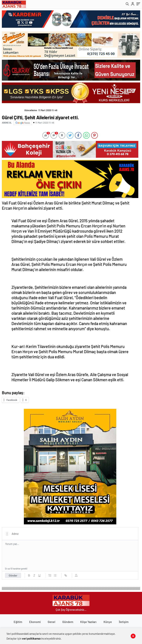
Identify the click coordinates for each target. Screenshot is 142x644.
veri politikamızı (31, 638)
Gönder (13, 575)
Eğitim (18, 622)
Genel (51, 622)
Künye (108, 622)
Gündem (68, 622)
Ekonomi (35, 622)
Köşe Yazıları (88, 622)
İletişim (124, 622)
